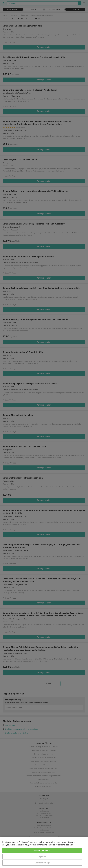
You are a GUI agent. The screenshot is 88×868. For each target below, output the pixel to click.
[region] (44, 852)
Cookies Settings (42, 863)
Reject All (42, 857)
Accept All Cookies (42, 851)
